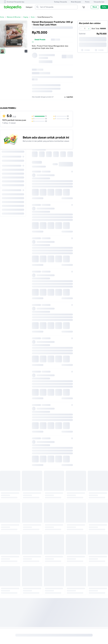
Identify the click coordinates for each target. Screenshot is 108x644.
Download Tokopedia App (16, 2)
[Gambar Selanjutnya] (26, 51)
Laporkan (68, 97)
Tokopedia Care (99, 2)
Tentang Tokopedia (60, 2)
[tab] (40, 40)
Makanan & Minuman (15, 17)
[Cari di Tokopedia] (58, 7)
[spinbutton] (85, 29)
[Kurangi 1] (81, 29)
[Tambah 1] (89, 29)
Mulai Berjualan (76, 2)
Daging (27, 17)
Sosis (34, 17)
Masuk (95, 7)
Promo (87, 2)
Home (3, 17)
